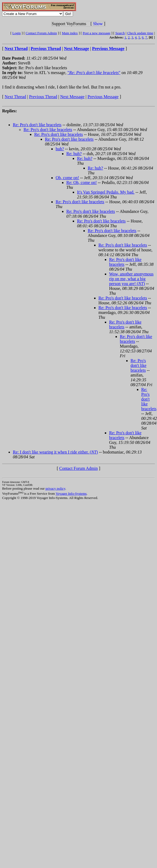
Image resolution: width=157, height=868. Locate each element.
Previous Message (103, 97)
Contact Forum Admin (41, 33)
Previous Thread (43, 97)
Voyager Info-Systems (71, 493)
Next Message (72, 97)
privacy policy (55, 488)
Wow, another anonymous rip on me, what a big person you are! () (131, 279)
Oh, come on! (67, 178)
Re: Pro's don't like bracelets (37, 125)
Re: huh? (74, 154)
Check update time (140, 33)
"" (94, 73)
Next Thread (15, 97)
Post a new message (97, 33)
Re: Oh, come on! (82, 183)
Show (98, 24)
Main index (70, 33)
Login (16, 33)
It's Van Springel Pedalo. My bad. (106, 192)
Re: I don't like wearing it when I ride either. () (55, 452)
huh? (60, 149)
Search (120, 33)
